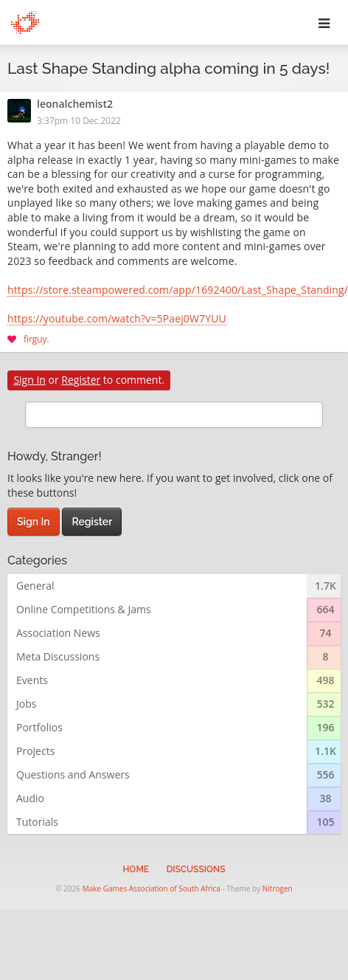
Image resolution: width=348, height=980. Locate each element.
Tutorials (37, 822)
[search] (174, 415)
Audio (30, 798)
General (35, 586)
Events (32, 680)
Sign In (29, 380)
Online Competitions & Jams (84, 609)
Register (81, 380)
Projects (35, 751)
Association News (58, 633)
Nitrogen (278, 888)
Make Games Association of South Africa (152, 888)
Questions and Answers (73, 774)
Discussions (196, 869)
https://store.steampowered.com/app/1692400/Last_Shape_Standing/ (174, 291)
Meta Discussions (58, 656)
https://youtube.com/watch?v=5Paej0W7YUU (117, 320)
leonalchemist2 (75, 105)
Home (136, 869)
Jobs (26, 704)
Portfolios (39, 727)
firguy (35, 339)
